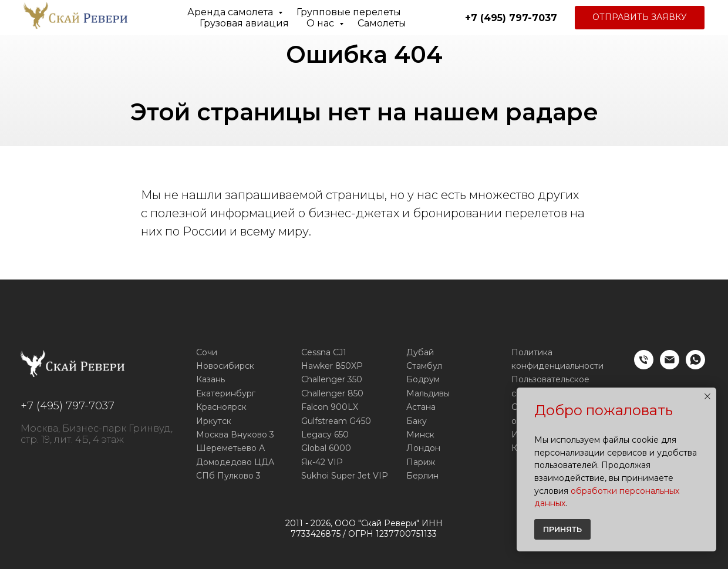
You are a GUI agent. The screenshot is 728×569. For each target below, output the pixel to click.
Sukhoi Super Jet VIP (345, 476)
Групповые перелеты (349, 12)
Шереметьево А (230, 448)
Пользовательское (550, 379)
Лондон (423, 448)
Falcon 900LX (330, 407)
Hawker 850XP (332, 366)
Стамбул (424, 366)
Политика (532, 352)
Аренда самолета (231, 12)
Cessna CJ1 (324, 352)
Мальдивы (428, 393)
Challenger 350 (332, 379)
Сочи (207, 352)
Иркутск (214, 421)
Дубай (420, 352)
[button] (640, 18)
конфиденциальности (557, 366)
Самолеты (382, 23)
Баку (417, 421)
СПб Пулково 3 (228, 476)
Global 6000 (326, 448)
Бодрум (423, 379)
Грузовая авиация (244, 23)
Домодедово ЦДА (235, 462)
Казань (210, 379)
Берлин (422, 476)
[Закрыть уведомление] (707, 396)
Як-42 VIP (322, 462)
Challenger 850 (332, 393)
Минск (420, 435)
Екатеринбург (226, 393)
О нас (321, 23)
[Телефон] (644, 366)
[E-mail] (670, 366)
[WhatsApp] (695, 366)
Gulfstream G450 (336, 421)
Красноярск (221, 407)
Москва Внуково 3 (235, 435)
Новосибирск (225, 366)
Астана (421, 407)
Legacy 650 (325, 435)
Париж (421, 462)
